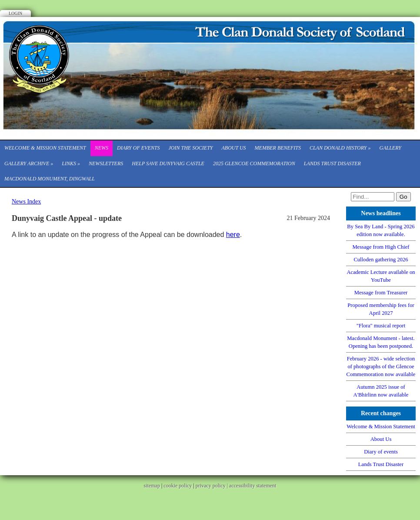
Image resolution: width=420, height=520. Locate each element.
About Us (233, 148)
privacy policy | (212, 486)
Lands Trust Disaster (332, 163)
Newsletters (106, 163)
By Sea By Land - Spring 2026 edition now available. (381, 230)
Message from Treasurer (381, 293)
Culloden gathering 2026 (381, 260)
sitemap (152, 486)
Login (15, 13)
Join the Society (190, 148)
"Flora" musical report (381, 326)
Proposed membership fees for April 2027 (381, 309)
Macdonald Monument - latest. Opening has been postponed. (381, 342)
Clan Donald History (340, 148)
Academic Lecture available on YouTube (381, 276)
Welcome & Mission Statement (45, 148)
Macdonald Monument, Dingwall (50, 179)
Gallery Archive (29, 163)
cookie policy (178, 486)
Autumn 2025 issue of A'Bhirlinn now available (381, 391)
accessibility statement (253, 486)
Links (71, 163)
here (233, 235)
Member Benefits (278, 148)
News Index (26, 202)
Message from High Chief (381, 247)
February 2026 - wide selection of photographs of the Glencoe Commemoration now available (381, 367)
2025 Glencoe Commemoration (254, 163)
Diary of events (138, 148)
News (102, 148)
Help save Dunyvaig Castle (168, 163)
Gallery (390, 148)
